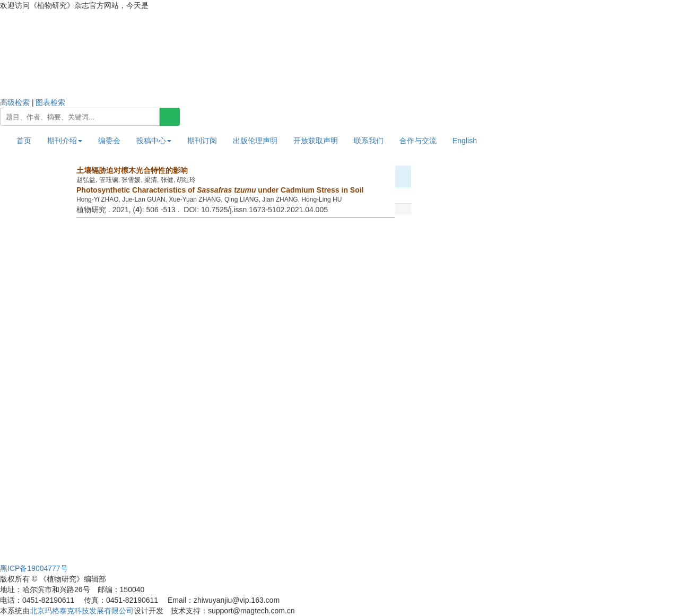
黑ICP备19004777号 (34, 568)
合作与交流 (418, 141)
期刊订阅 (202, 141)
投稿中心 (154, 141)
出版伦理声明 (255, 141)
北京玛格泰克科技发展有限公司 (82, 611)
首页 (24, 141)
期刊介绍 (65, 141)
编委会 (109, 141)
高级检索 (15, 102)
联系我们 (369, 141)
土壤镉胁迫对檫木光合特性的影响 (132, 170)
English (465, 141)
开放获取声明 (316, 141)
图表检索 (50, 102)
